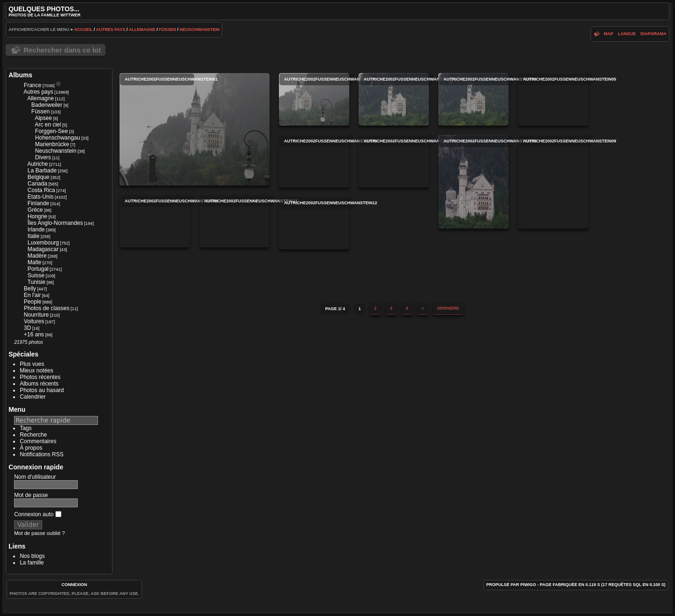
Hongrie (37, 216)
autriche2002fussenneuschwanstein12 (314, 223)
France (33, 85)
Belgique (39, 177)
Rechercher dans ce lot (62, 50)
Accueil (83, 30)
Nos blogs (32, 556)
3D (27, 328)
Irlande (36, 230)
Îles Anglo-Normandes (55, 223)
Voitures (34, 321)
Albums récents (39, 384)
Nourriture (36, 315)
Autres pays (111, 30)
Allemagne (142, 30)
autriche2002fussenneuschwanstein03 (394, 99)
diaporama (653, 34)
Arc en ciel (48, 125)
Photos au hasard (42, 390)
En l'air (32, 295)
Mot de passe (31, 495)
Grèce (35, 210)
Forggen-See (52, 131)
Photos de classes (47, 308)
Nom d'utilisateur (35, 477)
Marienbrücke (52, 144)
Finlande (38, 203)
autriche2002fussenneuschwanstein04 (473, 99)
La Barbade (42, 171)
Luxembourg (43, 243)
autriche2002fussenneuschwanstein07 (394, 161)
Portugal (38, 269)
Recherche (33, 435)
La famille (32, 563)
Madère (37, 256)
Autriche (37, 164)
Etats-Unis (41, 197)
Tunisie (37, 282)
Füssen (168, 30)
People (33, 302)
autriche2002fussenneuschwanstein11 (234, 221)
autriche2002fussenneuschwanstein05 (553, 99)
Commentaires (38, 441)
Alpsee (43, 118)
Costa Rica (41, 190)
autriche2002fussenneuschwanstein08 (473, 182)
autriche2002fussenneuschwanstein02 (314, 99)
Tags (26, 428)
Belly (30, 289)
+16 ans (34, 334)
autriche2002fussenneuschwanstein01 (195, 129)
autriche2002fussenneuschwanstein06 (314, 161)
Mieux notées (36, 371)
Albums (20, 75)
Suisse (36, 275)
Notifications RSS (41, 454)
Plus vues (32, 364)
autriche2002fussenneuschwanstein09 (553, 182)
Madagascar (43, 249)
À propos (31, 448)
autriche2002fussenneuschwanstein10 (155, 221)
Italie (34, 236)
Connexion (74, 585)
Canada (37, 184)
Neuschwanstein (200, 30)
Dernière (448, 308)
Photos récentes (40, 377)
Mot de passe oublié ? (39, 533)
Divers (43, 157)
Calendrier (33, 397)
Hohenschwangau (58, 138)
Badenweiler (47, 105)
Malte (34, 262)
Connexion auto (37, 514)
